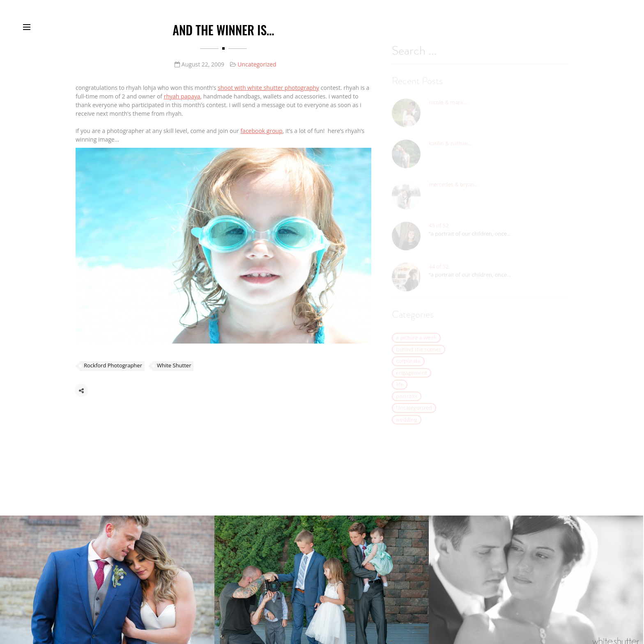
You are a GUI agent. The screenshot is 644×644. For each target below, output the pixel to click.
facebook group (261, 131)
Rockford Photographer (113, 367)
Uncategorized (257, 65)
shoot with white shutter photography (268, 88)
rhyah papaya (182, 97)
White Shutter (174, 367)
